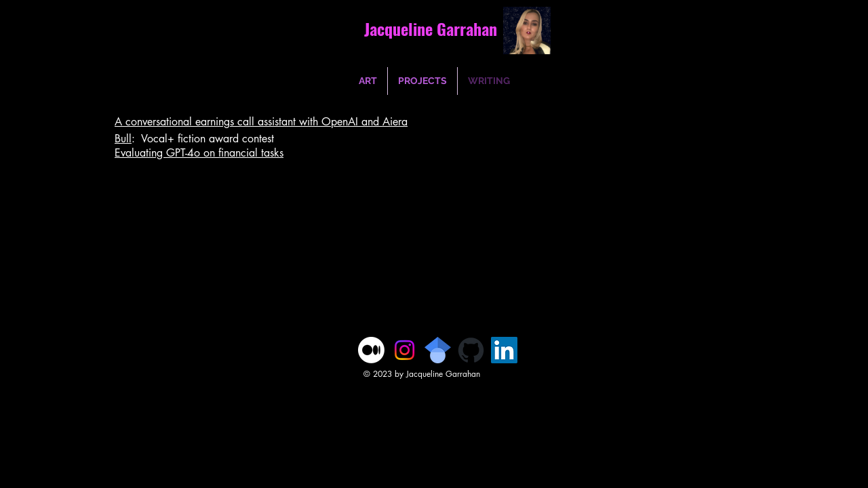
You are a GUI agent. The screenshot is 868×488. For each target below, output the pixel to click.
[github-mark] (471, 350)
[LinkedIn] (504, 350)
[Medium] (371, 350)
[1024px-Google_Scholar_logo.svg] (438, 350)
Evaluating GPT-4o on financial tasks (199, 153)
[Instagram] (405, 350)
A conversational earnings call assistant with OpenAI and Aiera (261, 122)
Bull (123, 139)
